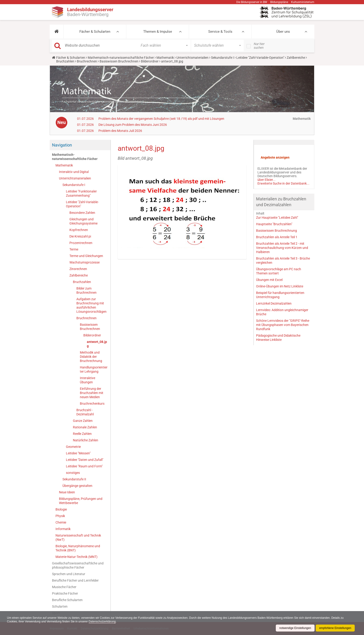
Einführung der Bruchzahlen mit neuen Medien (92, 393)
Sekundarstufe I (222, 58)
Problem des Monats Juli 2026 (120, 131)
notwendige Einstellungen (295, 628)
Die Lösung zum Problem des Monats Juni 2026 (133, 125)
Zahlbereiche (296, 58)
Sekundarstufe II (74, 479)
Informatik (63, 529)
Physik (60, 516)
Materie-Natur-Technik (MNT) (76, 557)
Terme (74, 249)
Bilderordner (150, 61)
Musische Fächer (64, 587)
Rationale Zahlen (85, 427)
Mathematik (165, 58)
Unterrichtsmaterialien (192, 58)
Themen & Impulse (158, 32)
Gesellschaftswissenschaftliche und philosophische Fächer (78, 565)
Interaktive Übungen (88, 380)
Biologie (61, 509)
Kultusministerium (303, 2)
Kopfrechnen (79, 230)
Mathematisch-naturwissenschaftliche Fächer (121, 58)
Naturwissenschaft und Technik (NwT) (78, 537)
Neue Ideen (67, 492)
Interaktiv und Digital (74, 172)
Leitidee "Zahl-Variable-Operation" (260, 58)
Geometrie (73, 447)
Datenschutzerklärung (102, 622)
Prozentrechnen (81, 243)
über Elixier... (266, 180)
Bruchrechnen (87, 61)
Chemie (61, 522)
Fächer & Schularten (95, 32)
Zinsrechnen (78, 269)
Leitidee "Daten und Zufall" (85, 460)
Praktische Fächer (65, 593)
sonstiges (73, 473)
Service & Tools (220, 32)
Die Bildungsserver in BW (252, 2)
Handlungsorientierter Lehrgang (94, 369)
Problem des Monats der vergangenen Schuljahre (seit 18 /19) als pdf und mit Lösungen (161, 119)
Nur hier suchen (259, 46)
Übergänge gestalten (77, 486)
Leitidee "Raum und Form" (84, 466)
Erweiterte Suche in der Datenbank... (283, 183)
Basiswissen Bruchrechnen (119, 61)
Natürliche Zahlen (86, 440)
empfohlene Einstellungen (335, 628)
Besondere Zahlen (82, 213)
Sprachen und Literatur (69, 574)
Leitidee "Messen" (78, 453)
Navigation (62, 145)
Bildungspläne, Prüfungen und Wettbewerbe (81, 501)
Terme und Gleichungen (86, 256)
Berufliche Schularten (67, 600)
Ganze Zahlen (83, 421)
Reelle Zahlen (82, 434)
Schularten (60, 606)
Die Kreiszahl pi (80, 236)
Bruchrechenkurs (92, 404)
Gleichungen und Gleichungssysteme (83, 221)
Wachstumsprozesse (84, 262)
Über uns (283, 32)
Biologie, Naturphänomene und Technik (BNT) (78, 548)
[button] (57, 32)
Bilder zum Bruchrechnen (86, 290)
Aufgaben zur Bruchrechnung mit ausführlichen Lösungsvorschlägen (91, 305)
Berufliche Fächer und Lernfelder (75, 580)
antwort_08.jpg (97, 344)
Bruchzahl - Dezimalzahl (85, 412)
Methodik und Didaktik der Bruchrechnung (91, 357)
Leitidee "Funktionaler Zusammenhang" (81, 193)
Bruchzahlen (65, 61)
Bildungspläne (279, 2)
